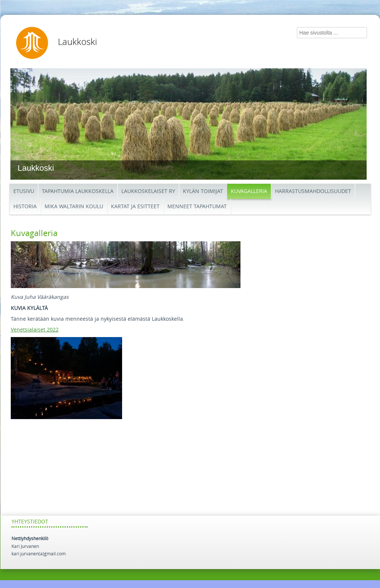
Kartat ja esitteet (135, 207)
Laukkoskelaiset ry (148, 191)
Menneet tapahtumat (197, 207)
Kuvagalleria (249, 191)
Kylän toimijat (203, 191)
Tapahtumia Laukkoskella (78, 191)
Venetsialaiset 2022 (35, 330)
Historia (25, 207)
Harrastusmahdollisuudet (313, 191)
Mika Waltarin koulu (74, 207)
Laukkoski (77, 42)
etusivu (24, 191)
